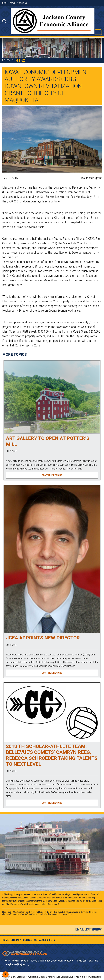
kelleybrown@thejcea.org (17, 964)
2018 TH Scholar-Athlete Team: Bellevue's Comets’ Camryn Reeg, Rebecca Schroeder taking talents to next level (52, 755)
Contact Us (22, 3)
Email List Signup (89, 929)
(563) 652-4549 (91, 961)
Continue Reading (52, 475)
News (12, 3)
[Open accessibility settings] (6, 974)
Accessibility (47, 940)
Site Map (16, 940)
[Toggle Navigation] (98, 32)
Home (5, 3)
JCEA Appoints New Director (43, 638)
